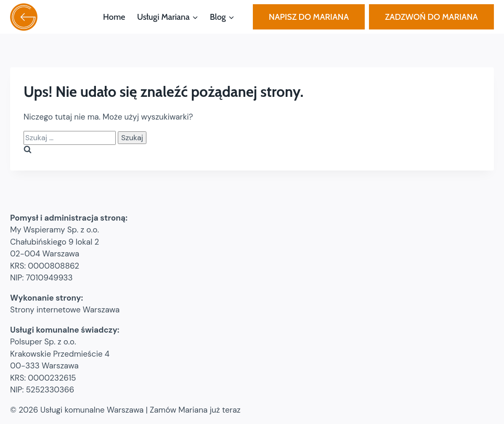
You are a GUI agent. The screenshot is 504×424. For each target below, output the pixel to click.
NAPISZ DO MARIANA (309, 17)
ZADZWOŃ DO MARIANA (431, 17)
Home (114, 17)
